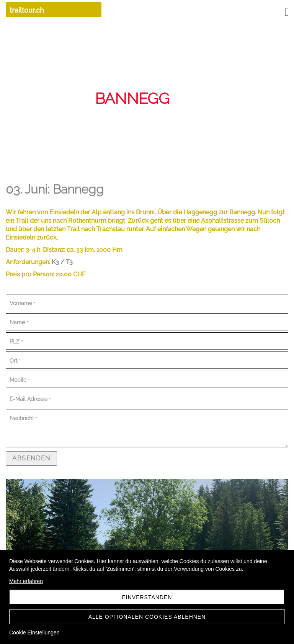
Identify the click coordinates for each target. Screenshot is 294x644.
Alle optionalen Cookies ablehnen (147, 617)
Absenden (31, 458)
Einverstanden (147, 597)
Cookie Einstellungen (34, 632)
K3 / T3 (62, 262)
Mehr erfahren (26, 581)
